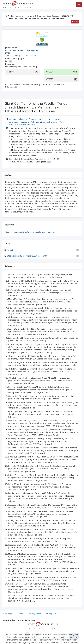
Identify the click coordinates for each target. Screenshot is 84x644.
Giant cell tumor (12, 232)
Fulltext (10, 250)
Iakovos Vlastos (38, 119)
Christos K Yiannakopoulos (21, 125)
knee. (53, 232)
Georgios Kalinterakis (19, 119)
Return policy (51, 614)
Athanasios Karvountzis (20, 122)
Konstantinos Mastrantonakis (46, 122)
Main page (8, 614)
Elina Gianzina (54, 119)
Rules (20, 614)
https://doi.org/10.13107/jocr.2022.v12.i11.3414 (27, 256)
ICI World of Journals (14, 16)
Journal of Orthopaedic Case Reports (42, 16)
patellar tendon (27, 232)
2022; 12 (67, 16)
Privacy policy (35, 614)
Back (75, 22)
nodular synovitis (42, 232)
